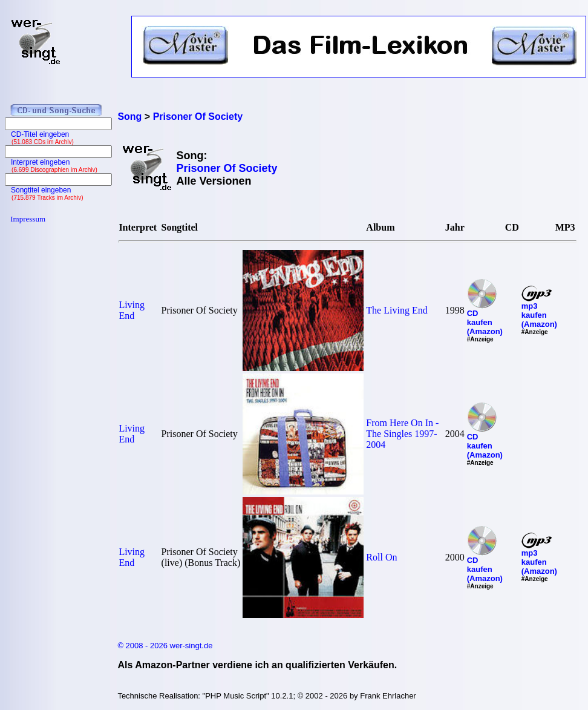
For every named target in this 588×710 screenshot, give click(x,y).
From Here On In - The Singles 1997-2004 (402, 434)
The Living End (397, 310)
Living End (132, 310)
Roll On (381, 557)
